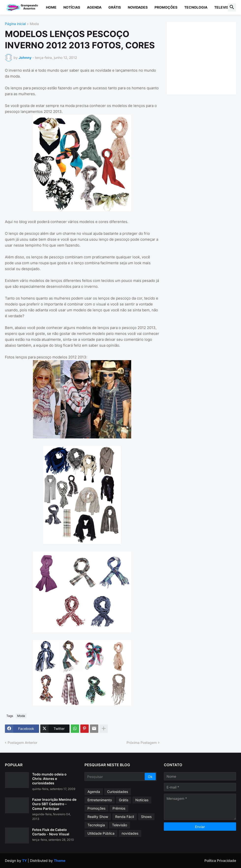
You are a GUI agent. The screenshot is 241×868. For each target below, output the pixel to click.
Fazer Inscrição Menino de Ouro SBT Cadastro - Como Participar (54, 804)
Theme (60, 861)
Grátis (115, 7)
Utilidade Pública (101, 833)
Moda (34, 24)
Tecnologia (196, 7)
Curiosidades (118, 792)
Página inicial (15, 24)
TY (24, 861)
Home (51, 7)
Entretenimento (100, 800)
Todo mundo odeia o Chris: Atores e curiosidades (49, 779)
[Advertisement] (206, 58)
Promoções (166, 7)
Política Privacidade (220, 861)
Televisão (224, 7)
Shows (146, 817)
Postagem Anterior (22, 743)
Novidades (138, 7)
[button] (232, 7)
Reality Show (98, 817)
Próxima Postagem (142, 743)
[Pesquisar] (115, 776)
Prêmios (119, 808)
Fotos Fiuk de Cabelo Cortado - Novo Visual (51, 832)
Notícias (72, 7)
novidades (130, 833)
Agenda (94, 7)
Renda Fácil (125, 817)
